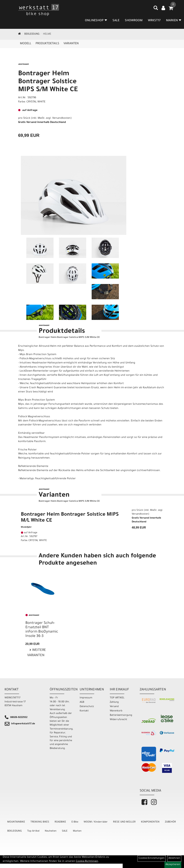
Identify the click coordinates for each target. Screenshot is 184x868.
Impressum (86, 698)
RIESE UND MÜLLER (124, 822)
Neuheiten (51, 831)
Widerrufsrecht (118, 720)
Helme (47, 34)
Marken (77, 831)
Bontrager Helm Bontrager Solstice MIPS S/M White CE (48, 82)
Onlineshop (96, 21)
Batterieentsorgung (121, 715)
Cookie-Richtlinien (87, 861)
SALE (116, 21)
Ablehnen (174, 858)
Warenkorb (116, 711)
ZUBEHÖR (170, 822)
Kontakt (84, 711)
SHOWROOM (134, 21)
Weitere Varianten (37, 653)
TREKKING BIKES (40, 822)
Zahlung (114, 702)
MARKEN (174, 21)
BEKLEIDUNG (32, 34)
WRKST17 (154, 21)
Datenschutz (87, 707)
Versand (114, 707)
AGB (82, 702)
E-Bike (75, 822)
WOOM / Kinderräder (96, 822)
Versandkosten (61, 118)
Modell (26, 44)
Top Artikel (33, 831)
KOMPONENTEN (150, 822)
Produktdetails (47, 44)
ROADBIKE (60, 822)
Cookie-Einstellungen (152, 858)
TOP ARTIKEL (117, 698)
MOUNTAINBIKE (16, 822)
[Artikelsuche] (156, 9)
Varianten (71, 44)
